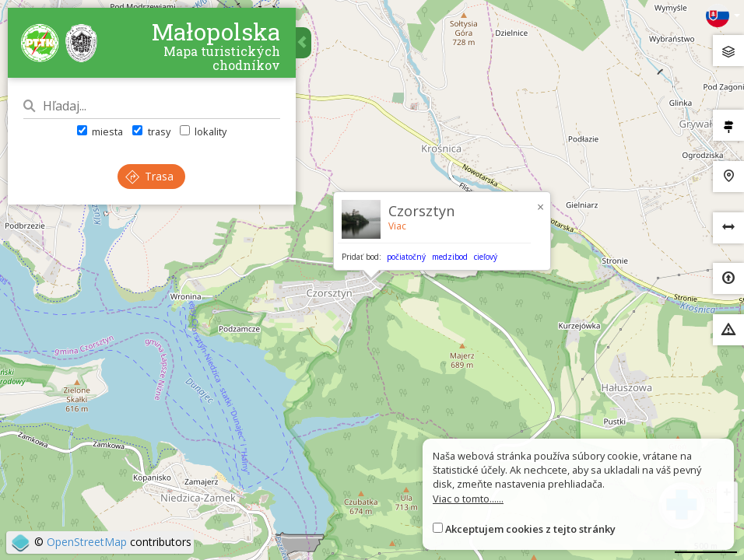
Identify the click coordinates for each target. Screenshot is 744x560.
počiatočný (406, 257)
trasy (151, 131)
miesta (100, 131)
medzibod (450, 257)
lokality (203, 131)
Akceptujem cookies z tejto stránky (530, 529)
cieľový (486, 257)
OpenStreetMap (87, 542)
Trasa (150, 176)
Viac (397, 226)
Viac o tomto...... (468, 499)
